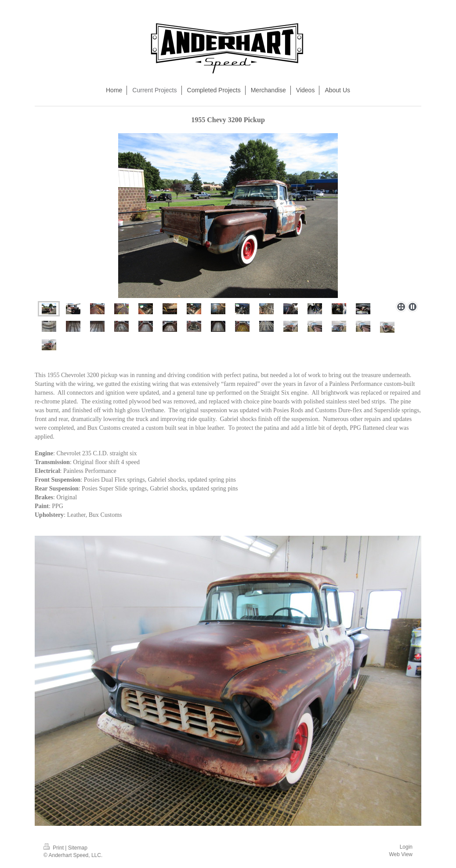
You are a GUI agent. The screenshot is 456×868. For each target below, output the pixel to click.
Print (54, 848)
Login (406, 847)
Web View (401, 854)
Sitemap (78, 848)
